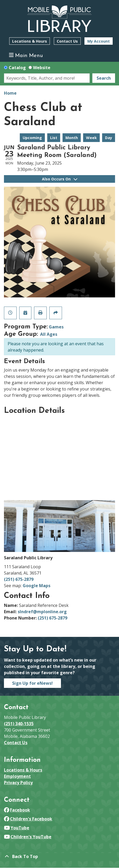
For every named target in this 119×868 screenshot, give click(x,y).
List (54, 138)
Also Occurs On (60, 179)
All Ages (49, 334)
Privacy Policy (18, 783)
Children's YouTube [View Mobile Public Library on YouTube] (28, 837)
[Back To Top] (59, 856)
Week (91, 138)
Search (104, 78)
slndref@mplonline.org (42, 612)
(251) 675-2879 (19, 579)
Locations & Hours (30, 41)
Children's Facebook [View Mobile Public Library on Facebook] (28, 819)
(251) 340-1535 (19, 724)
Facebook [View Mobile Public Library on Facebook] (17, 810)
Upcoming (32, 138)
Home (10, 93)
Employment (17, 776)
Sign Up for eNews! (32, 683)
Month (72, 138)
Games (56, 327)
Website (42, 68)
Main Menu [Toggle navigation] (26, 55)
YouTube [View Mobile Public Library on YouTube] (17, 828)
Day (109, 138)
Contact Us (67, 41)
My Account (99, 41)
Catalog (17, 68)
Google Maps (37, 586)
